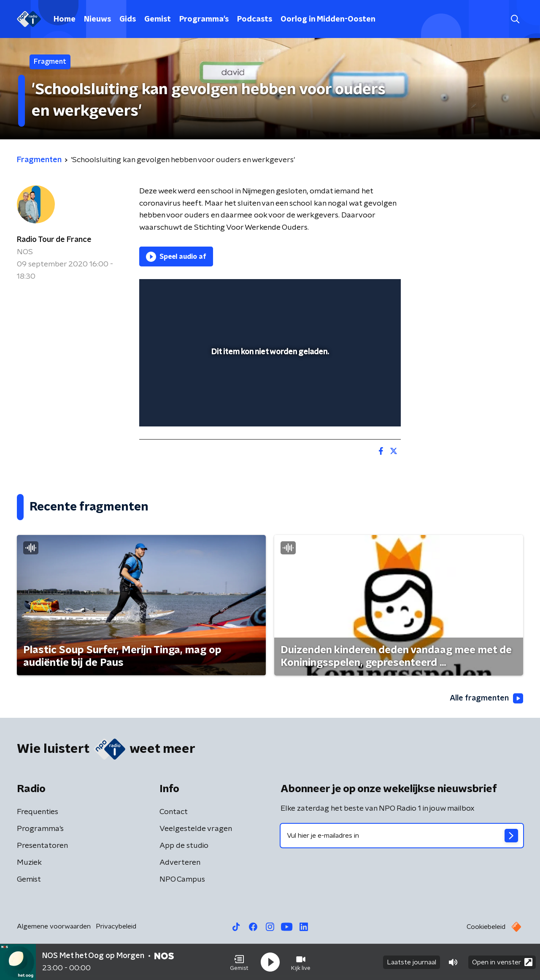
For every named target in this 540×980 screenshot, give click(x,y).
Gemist (158, 19)
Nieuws (97, 19)
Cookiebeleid (486, 927)
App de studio (184, 846)
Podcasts (255, 19)
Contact (174, 812)
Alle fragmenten (486, 698)
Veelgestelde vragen (196, 829)
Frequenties (38, 812)
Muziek (29, 863)
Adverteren (180, 863)
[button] (239, 962)
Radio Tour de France (54, 240)
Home (65, 19)
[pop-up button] (363, 408)
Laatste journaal (412, 962)
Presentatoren (42, 846)
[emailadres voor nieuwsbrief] (402, 836)
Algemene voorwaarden (54, 926)
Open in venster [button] (502, 962)
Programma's (204, 19)
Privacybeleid (116, 926)
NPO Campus (182, 880)
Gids (128, 19)
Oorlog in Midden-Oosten (328, 19)
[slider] (269, 385)
